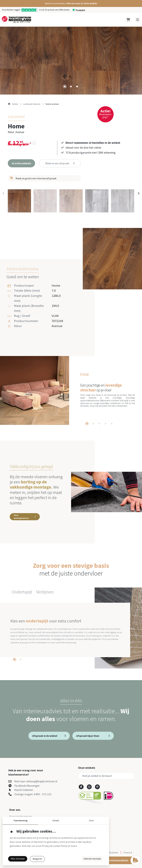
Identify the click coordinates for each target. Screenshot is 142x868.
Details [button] (56, 820)
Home (13, 104)
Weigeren (37, 859)
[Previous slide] (4, 193)
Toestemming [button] (20, 820)
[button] (71, 3)
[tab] (65, 86)
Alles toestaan (18, 859)
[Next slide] (138, 193)
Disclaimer (113, 852)
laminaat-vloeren (32, 104)
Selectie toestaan (92, 859)
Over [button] (91, 820)
